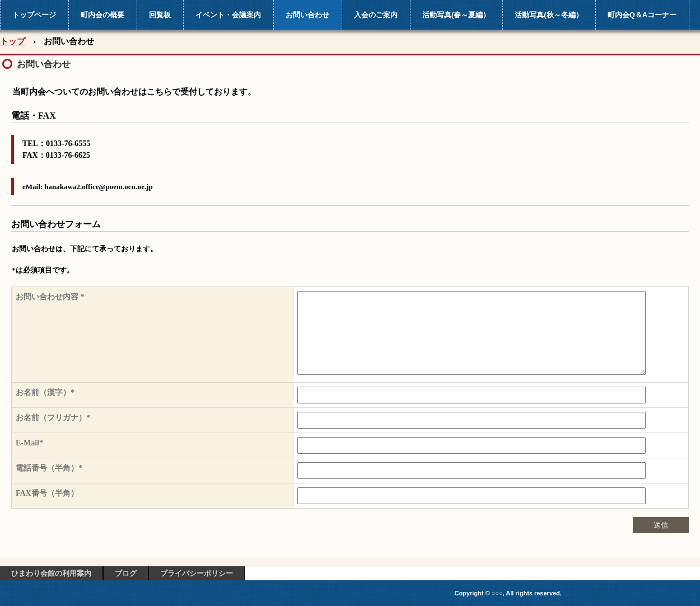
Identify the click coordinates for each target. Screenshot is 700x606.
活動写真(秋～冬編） (549, 15)
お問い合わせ (307, 15)
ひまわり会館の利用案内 (51, 573)
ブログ (126, 573)
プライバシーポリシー (197, 573)
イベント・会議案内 (228, 15)
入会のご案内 (376, 15)
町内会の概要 (102, 15)
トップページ (34, 15)
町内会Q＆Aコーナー (642, 15)
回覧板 (160, 15)
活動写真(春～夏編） (456, 15)
